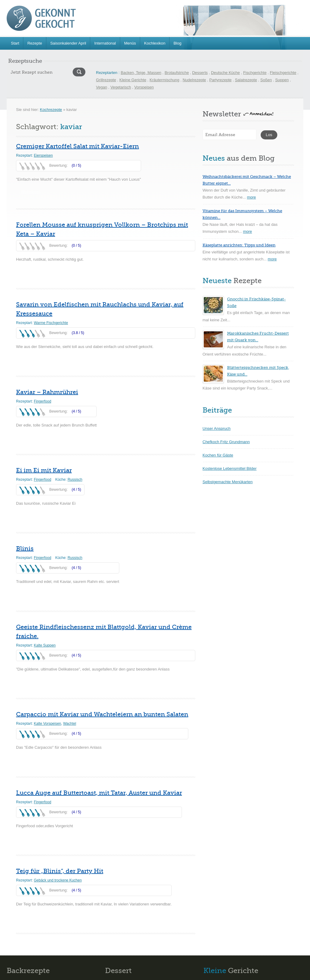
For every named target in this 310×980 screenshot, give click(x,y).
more (252, 197)
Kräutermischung (164, 80)
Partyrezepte (220, 80)
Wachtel (69, 724)
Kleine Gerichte (133, 80)
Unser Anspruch (217, 428)
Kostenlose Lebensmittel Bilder (230, 468)
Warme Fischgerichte (51, 323)
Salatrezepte (246, 80)
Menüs (130, 43)
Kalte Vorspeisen (48, 724)
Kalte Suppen (45, 645)
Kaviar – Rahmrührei (47, 392)
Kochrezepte (51, 110)
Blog (177, 43)
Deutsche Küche (225, 73)
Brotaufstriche (177, 73)
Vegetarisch (121, 87)
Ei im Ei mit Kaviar (44, 470)
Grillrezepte (106, 80)
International (105, 43)
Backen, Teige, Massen (141, 73)
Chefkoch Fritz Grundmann (226, 442)
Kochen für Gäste (218, 455)
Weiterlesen (31, 192)
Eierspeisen (43, 156)
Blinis (25, 549)
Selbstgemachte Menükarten (228, 482)
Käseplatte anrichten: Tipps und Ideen (239, 245)
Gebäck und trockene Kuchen (58, 880)
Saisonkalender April (68, 43)
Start (15, 43)
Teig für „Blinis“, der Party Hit (60, 871)
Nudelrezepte (194, 80)
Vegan (102, 87)
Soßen (266, 80)
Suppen (282, 80)
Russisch (75, 480)
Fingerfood (43, 401)
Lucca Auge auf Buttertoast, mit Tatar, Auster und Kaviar (99, 793)
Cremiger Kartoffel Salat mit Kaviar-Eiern (77, 146)
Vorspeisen (144, 87)
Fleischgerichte (283, 73)
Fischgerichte (255, 73)
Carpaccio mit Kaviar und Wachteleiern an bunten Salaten (102, 714)
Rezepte (35, 43)
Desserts (200, 73)
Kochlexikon (155, 43)
